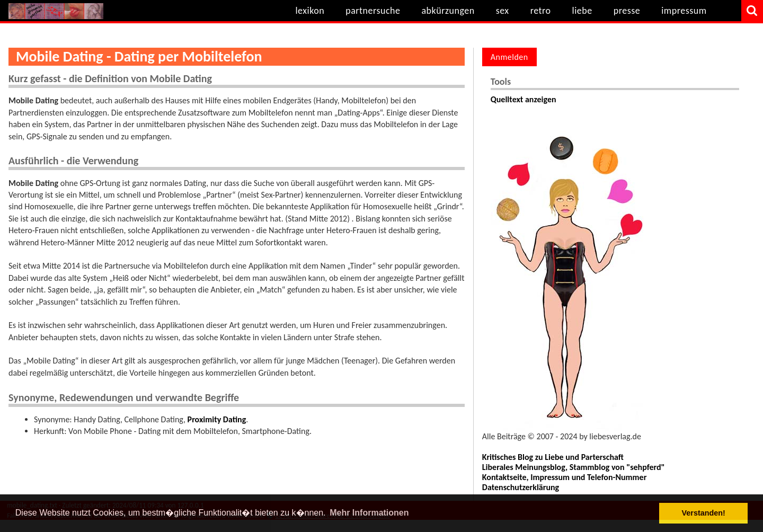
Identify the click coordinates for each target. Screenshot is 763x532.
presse (627, 11)
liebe (582, 11)
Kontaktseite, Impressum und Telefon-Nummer (565, 477)
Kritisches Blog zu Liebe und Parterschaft (553, 457)
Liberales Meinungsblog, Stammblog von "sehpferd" (574, 467)
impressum (684, 11)
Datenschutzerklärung (521, 487)
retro (541, 11)
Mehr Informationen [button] (369, 513)
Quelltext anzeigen (524, 99)
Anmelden (509, 57)
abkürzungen (448, 11)
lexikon (310, 11)
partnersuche (373, 11)
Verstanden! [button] (704, 513)
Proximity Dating (217, 419)
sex (503, 11)
